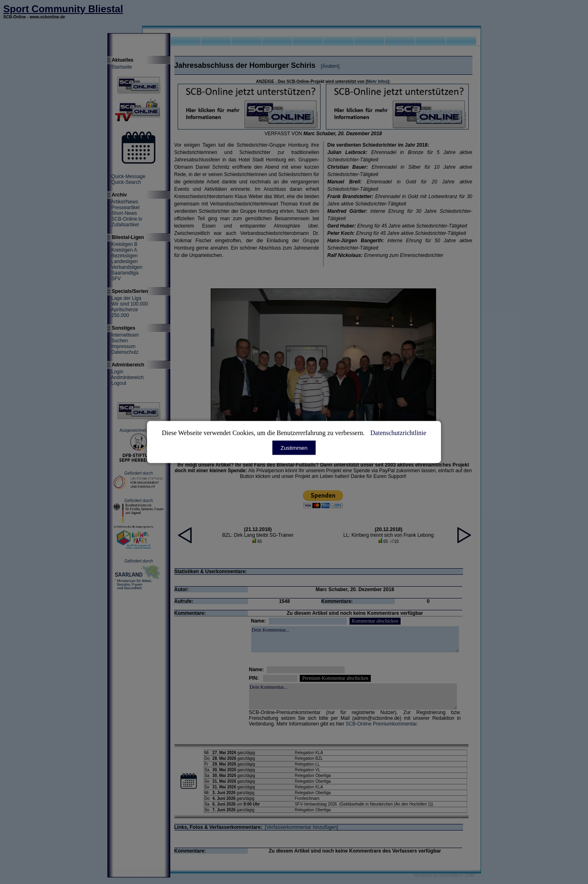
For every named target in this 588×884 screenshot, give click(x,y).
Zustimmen (294, 448)
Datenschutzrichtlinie (398, 433)
